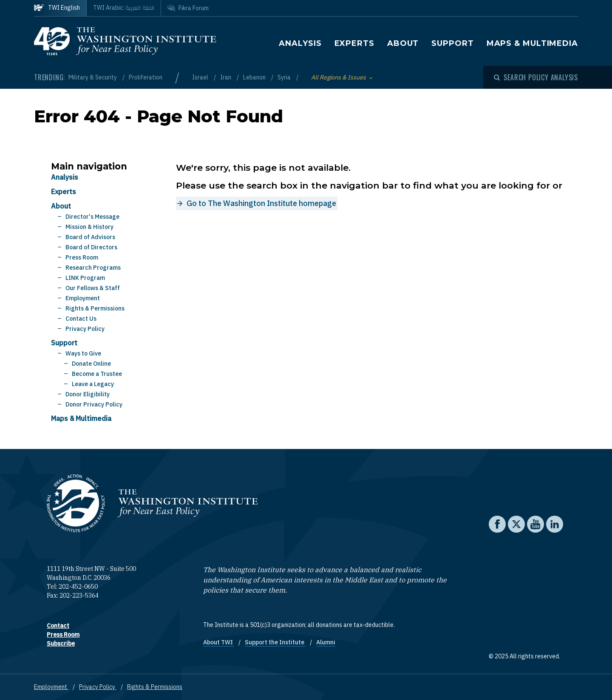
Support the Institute (275, 642)
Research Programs (93, 268)
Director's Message (92, 217)
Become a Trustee (97, 374)
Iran (226, 77)
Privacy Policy (85, 329)
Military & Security (93, 77)
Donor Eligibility (88, 394)
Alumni (326, 642)
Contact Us (81, 319)
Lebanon (255, 77)
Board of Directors (91, 247)
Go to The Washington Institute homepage (261, 203)
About (403, 43)
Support (452, 43)
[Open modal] (536, 77)
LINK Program (85, 278)
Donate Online (91, 364)
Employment (83, 298)
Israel (201, 77)
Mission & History (89, 227)
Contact (58, 626)
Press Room (82, 257)
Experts (354, 43)
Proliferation (146, 77)
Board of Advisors (90, 237)
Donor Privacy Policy (94, 404)
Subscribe (61, 644)
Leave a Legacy (93, 384)
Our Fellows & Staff (93, 288)
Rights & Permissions (95, 308)
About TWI (219, 642)
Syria (285, 77)
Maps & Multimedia (532, 43)
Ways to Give (83, 353)
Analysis (300, 43)
